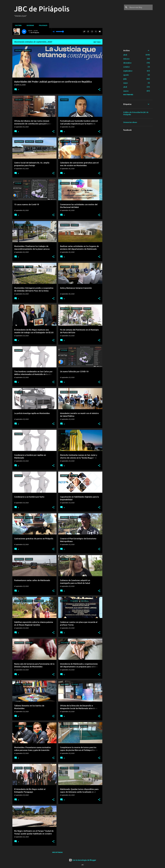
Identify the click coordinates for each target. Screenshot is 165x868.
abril (125, 55)
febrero (126, 59)
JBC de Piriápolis (42, 9)
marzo (126, 91)
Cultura (18, 25)
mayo (126, 83)
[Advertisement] (111, 81)
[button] (99, 90)
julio (125, 79)
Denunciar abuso (130, 122)
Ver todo (97, 42)
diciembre (127, 63)
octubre (126, 67)
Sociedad (30, 25)
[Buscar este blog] (141, 7)
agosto (126, 75)
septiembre (128, 71)
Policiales (42, 25)
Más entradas (57, 852)
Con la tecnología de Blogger (83, 860)
